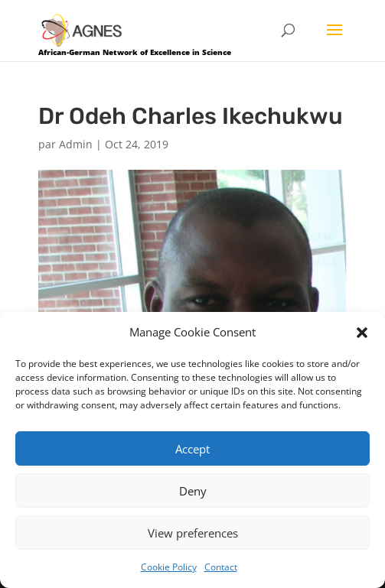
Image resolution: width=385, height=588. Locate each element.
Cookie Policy (169, 567)
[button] (362, 333)
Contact (221, 567)
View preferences (193, 533)
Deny (193, 491)
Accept (192, 449)
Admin (76, 144)
